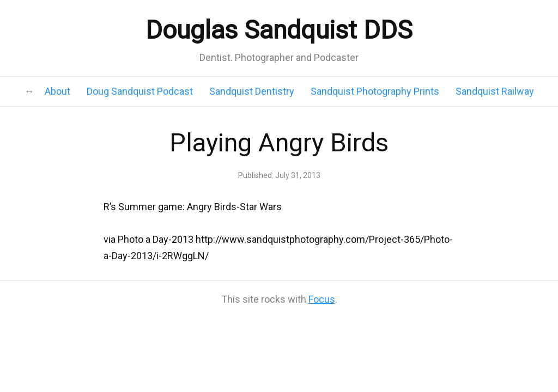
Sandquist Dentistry (252, 91)
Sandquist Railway (495, 91)
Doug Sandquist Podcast (140, 91)
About (57, 91)
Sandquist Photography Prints (375, 91)
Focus (322, 299)
